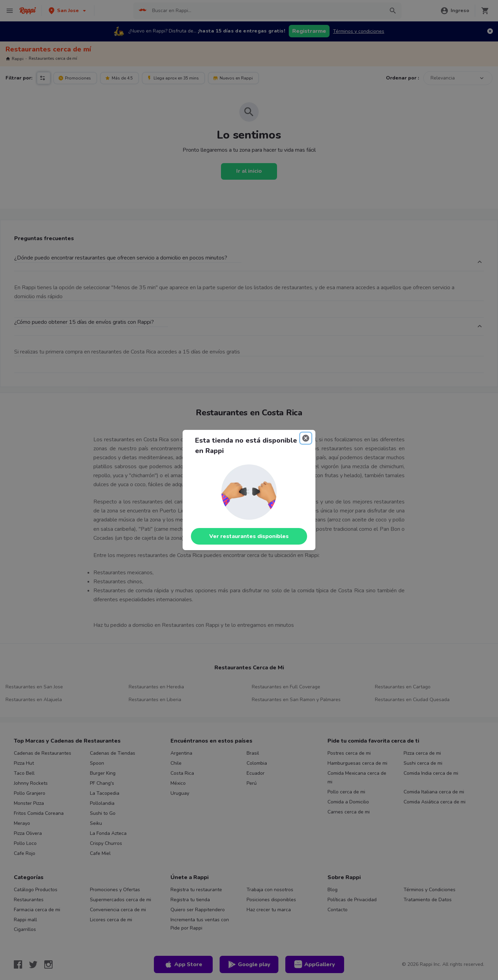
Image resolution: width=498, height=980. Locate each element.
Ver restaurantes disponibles (249, 536)
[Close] (306, 438)
